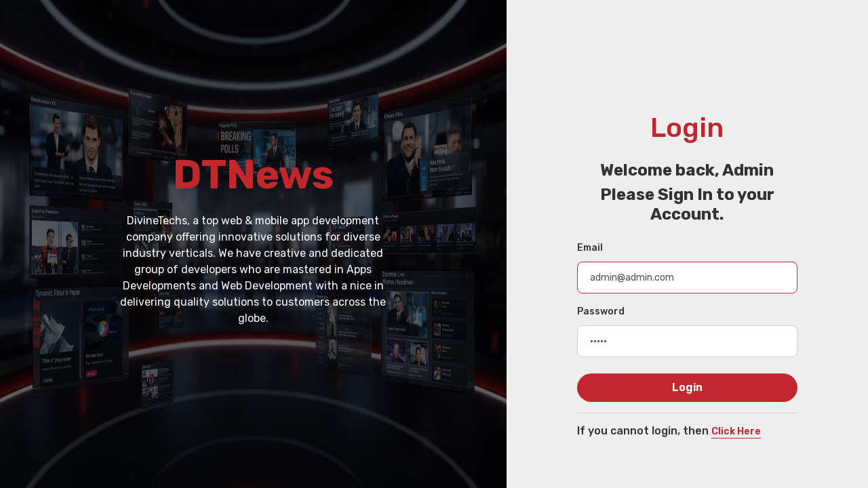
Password (601, 311)
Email (590, 248)
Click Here (736, 432)
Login (687, 387)
